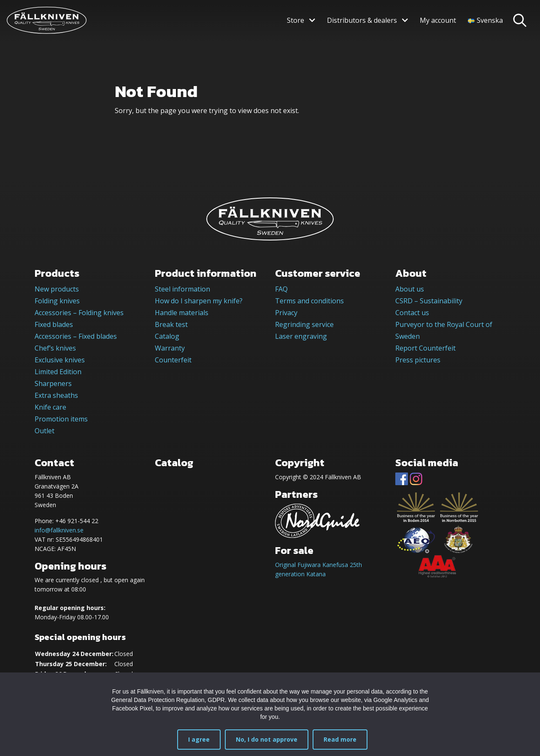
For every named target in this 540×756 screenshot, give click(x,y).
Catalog (167, 336)
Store (296, 20)
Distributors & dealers (362, 20)
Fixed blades (54, 324)
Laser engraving (301, 336)
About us (410, 289)
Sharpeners (53, 383)
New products (57, 289)
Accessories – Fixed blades (76, 336)
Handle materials (182, 313)
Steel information (182, 289)
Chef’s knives (55, 348)
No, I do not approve (267, 739)
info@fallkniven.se (59, 530)
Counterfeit (173, 360)
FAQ (281, 289)
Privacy (286, 313)
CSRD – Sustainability (429, 301)
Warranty (170, 348)
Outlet (45, 431)
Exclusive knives (60, 360)
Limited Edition (58, 372)
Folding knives (57, 301)
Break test (171, 324)
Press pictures (418, 360)
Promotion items (61, 419)
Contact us (412, 313)
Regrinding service (304, 324)
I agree (199, 739)
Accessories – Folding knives (79, 313)
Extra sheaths (56, 395)
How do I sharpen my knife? (199, 301)
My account (438, 20)
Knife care (50, 407)
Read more (340, 739)
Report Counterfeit (425, 348)
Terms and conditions (309, 301)
